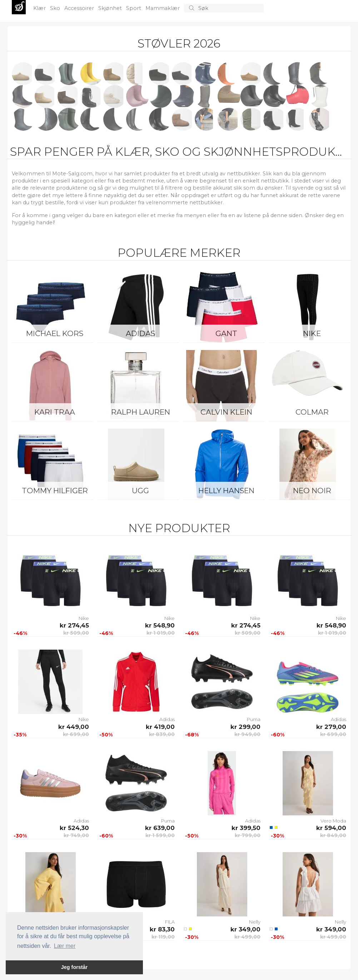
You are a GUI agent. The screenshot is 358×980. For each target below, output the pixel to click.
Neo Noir (312, 491)
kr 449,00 (74, 727)
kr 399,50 (246, 828)
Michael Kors (55, 333)
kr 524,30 (74, 828)
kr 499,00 (247, 937)
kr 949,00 (247, 734)
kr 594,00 (331, 828)
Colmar (312, 412)
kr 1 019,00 (161, 633)
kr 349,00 (245, 929)
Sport (134, 8)
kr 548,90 (160, 625)
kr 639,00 (160, 828)
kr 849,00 (333, 835)
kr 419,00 (160, 727)
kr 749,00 (76, 835)
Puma (254, 719)
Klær (40, 8)
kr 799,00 (248, 835)
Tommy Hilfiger (55, 491)
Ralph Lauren (141, 412)
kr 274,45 (74, 625)
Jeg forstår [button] (74, 967)
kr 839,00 (162, 734)
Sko (56, 8)
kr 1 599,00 (160, 835)
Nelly (255, 922)
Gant (226, 333)
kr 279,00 (331, 727)
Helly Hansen (226, 491)
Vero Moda (333, 821)
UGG (140, 491)
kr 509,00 (76, 633)
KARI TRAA (55, 412)
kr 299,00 (245, 727)
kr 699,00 (76, 734)
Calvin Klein (226, 412)
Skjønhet (111, 8)
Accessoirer (80, 8)
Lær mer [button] (65, 946)
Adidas (140, 333)
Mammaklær (163, 8)
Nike (312, 333)
